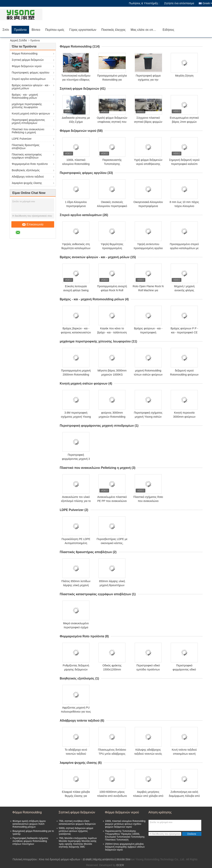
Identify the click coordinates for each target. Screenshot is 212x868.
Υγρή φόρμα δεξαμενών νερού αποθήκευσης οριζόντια (148, 164)
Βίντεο (36, 30)
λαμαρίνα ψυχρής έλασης (27, 183)
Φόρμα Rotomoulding (25, 53)
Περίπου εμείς (55, 30)
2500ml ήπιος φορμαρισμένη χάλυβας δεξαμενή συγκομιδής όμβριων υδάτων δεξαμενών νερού (125, 847)
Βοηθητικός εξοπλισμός (26, 170)
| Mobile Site (123, 859)
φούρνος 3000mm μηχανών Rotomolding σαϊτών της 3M (112, 417)
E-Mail (87, 859)
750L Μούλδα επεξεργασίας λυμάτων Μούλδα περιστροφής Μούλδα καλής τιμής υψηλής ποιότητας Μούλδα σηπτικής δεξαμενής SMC (78, 843)
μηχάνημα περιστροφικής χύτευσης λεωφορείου (27, 106)
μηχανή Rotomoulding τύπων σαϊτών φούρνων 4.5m (148, 375)
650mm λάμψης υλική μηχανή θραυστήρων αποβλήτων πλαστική (112, 585)
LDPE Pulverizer (22, 139)
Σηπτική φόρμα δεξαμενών (28, 60)
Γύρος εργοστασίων (83, 30)
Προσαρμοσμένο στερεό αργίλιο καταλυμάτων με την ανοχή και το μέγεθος (184, 248)
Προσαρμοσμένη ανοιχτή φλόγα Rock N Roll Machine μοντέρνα (112, 290)
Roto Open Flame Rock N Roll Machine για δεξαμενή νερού (148, 290)
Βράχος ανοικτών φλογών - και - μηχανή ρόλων (31, 87)
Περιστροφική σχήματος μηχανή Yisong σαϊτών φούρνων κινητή (148, 417)
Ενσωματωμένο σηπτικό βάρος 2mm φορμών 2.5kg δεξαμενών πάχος (184, 122)
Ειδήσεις (168, 30)
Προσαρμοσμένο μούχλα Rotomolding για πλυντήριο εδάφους (112, 80)
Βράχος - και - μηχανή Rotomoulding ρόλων (25, 96)
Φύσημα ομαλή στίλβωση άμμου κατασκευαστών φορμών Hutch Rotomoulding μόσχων (29, 824)
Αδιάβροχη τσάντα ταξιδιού (28, 177)
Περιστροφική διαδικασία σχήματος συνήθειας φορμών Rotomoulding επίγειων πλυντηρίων (30, 841)
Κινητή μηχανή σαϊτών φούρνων (31, 114)
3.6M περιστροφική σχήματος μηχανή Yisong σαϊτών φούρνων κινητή (76, 417)
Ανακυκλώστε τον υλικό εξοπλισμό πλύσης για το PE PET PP (76, 501)
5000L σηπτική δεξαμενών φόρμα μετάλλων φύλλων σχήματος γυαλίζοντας (76, 831)
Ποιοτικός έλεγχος (114, 30)
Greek (207, 3)
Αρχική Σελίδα (18, 40)
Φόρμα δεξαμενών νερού (27, 66)
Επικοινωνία (33, 225)
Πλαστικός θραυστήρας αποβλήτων (26, 147)
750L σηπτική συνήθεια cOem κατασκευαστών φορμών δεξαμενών (77, 823)
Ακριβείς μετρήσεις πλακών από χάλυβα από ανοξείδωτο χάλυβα (148, 796)
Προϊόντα (20, 30)
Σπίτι (6, 30)
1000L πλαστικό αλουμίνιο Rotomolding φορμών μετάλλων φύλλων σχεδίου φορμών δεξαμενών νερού (125, 824)
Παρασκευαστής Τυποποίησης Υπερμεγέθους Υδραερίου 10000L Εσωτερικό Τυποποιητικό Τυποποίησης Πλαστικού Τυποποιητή (125, 835)
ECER (120, 865)
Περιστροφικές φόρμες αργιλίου (31, 73)
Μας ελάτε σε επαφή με (145, 30)
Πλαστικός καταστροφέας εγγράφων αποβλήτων (27, 156)
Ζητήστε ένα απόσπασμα (179, 3)
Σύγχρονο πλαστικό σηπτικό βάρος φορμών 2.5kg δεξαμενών (148, 122)
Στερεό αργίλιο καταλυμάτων (29, 79)
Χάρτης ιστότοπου (104, 859)
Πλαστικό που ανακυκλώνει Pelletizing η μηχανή (28, 131)
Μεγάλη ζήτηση (184, 76)
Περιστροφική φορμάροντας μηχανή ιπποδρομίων (28, 121)
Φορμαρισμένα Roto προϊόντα (30, 164)
